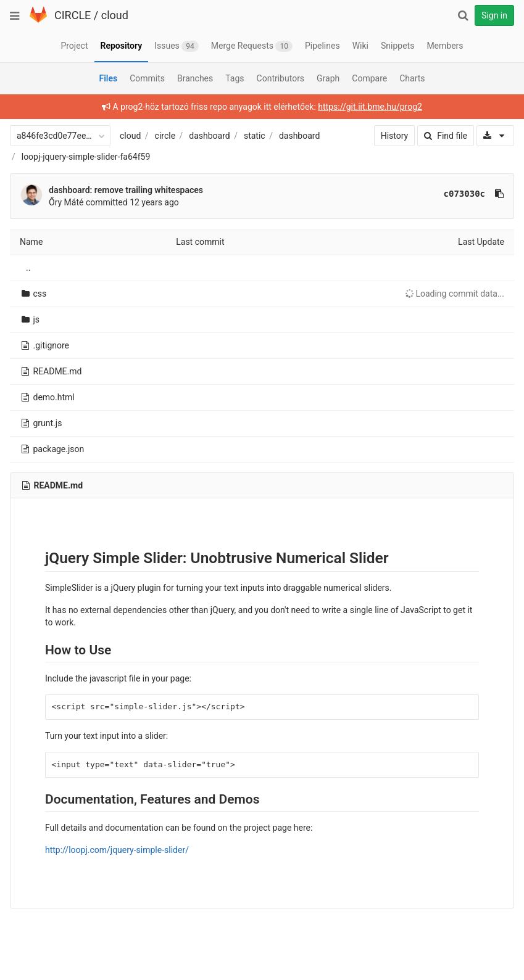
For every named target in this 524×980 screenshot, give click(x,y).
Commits (147, 78)
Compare (369, 78)
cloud (115, 15)
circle (165, 136)
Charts (412, 78)
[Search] (463, 15)
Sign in (494, 15)
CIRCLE (73, 15)
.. (28, 268)
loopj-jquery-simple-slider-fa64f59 (86, 157)
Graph (328, 78)
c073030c (464, 194)
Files (108, 78)
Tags (235, 78)
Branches (195, 78)
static (255, 136)
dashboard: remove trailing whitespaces (126, 190)
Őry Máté (66, 202)
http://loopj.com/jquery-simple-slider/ (117, 850)
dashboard (209, 136)
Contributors (281, 78)
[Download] (495, 136)
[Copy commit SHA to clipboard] (499, 194)
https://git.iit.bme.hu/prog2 (370, 107)
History (395, 136)
